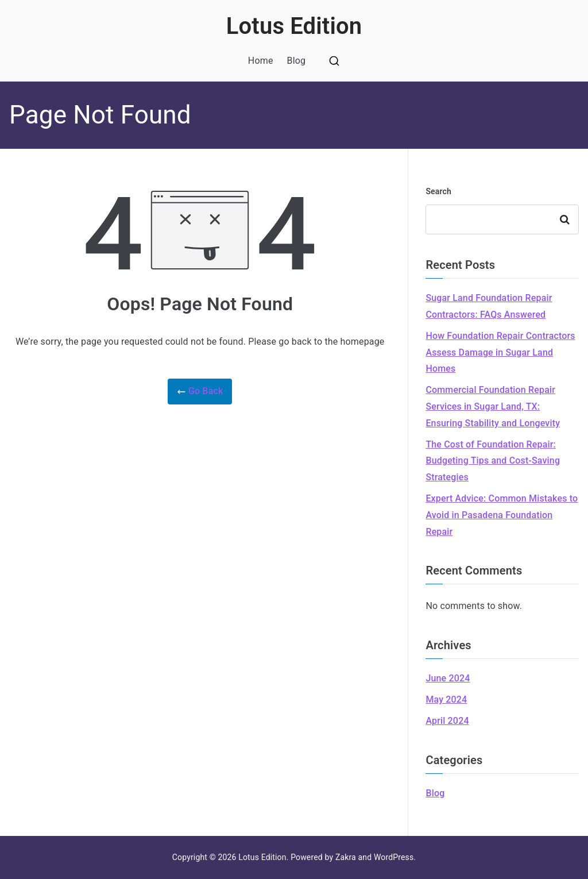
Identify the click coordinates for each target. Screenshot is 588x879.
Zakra (346, 857)
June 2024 (448, 678)
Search (438, 191)
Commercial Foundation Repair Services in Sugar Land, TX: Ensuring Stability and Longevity (493, 406)
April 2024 (447, 721)
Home (261, 61)
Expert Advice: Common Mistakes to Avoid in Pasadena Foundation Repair (502, 515)
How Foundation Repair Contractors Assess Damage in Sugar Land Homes (500, 352)
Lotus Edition (294, 26)
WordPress (394, 857)
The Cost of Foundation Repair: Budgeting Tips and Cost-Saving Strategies (493, 461)
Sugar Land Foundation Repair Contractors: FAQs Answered (489, 306)
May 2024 (446, 699)
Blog (297, 61)
